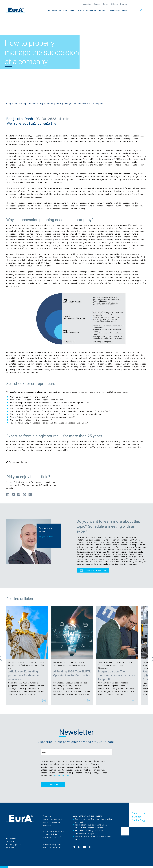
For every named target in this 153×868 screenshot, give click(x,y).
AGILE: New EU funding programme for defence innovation (23, 675)
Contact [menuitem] (124, 4)
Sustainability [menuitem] (114, 10)
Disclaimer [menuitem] (12, 839)
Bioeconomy (103, 668)
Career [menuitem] (106, 4)
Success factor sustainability (113, 665)
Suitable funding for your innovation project (89, 832)
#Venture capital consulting (32, 123)
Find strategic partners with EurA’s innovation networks (91, 826)
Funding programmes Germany (72, 665)
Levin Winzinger (106, 662)
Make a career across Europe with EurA (93, 838)
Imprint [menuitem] (10, 842)
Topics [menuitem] (97, 4)
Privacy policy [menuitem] (14, 844)
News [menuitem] (125, 10)
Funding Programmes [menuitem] (96, 10)
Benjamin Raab (20, 119)
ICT (55, 665)
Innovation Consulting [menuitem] (58, 10)
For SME (12, 665)
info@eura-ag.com (52, 844)
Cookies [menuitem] (10, 847)
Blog (9, 104)
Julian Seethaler (17, 662)
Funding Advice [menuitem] (77, 10)
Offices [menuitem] (114, 4)
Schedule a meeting (96, 570)
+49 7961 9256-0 (51, 847)
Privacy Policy (61, 776)
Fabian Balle (59, 662)
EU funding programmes (28, 665)
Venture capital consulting (29, 104)
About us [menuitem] (87, 4)
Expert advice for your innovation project (94, 820)
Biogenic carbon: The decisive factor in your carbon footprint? (117, 675)
